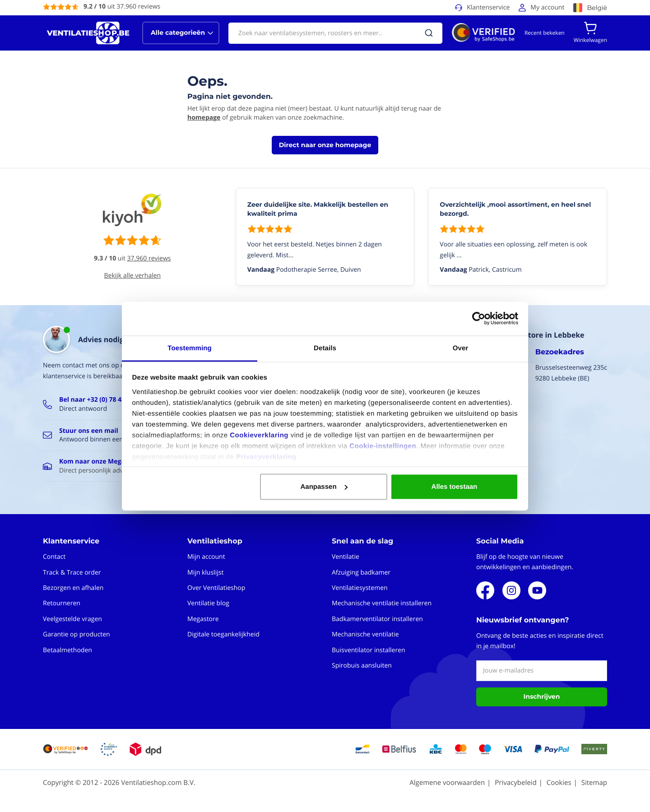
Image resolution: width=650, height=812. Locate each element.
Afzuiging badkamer (361, 573)
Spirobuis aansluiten (362, 666)
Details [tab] (325, 348)
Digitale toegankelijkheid (223, 634)
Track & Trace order (72, 573)
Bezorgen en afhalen (73, 588)
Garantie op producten (77, 634)
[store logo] (88, 33)
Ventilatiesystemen (360, 588)
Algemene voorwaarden (447, 783)
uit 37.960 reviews (122, 7)
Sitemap (594, 783)
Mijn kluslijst (205, 573)
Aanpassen (324, 487)
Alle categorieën (178, 32)
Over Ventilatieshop (216, 588)
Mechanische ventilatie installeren (382, 603)
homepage (204, 118)
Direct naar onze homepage (325, 145)
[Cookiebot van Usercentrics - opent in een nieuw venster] (479, 319)
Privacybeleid (515, 783)
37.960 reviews (149, 258)
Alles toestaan (455, 487)
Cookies (559, 783)
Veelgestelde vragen (72, 619)
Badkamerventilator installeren (377, 619)
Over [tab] (461, 348)
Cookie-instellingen (383, 446)
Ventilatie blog (208, 603)
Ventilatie (346, 557)
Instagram (511, 590)
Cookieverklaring (259, 435)
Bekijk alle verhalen (133, 276)
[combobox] (335, 33)
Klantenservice (488, 7)
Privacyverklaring (266, 457)
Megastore (203, 619)
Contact (54, 557)
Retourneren (62, 603)
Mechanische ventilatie (365, 634)
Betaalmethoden (67, 650)
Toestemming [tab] (190, 348)
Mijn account (206, 557)
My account (547, 7)
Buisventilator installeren (369, 650)
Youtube (537, 590)
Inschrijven (542, 696)
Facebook (485, 590)
